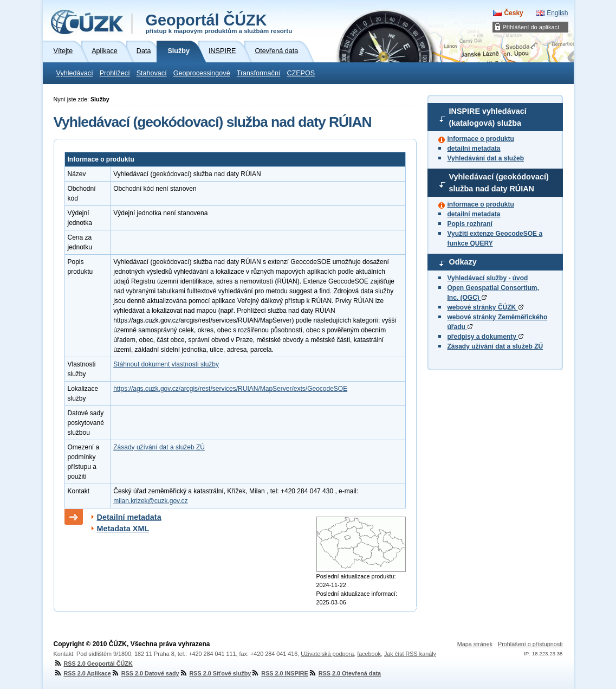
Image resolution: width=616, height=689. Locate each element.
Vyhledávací (75, 73)
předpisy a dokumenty (486, 337)
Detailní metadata (129, 517)
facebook (369, 654)
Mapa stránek (475, 644)
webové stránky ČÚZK (485, 307)
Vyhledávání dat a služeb (486, 158)
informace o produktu (481, 139)
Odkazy (463, 262)
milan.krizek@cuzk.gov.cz (150, 501)
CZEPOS (301, 73)
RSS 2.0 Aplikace (82, 673)
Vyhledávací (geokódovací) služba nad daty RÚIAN (499, 183)
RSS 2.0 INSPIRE (279, 673)
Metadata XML (123, 529)
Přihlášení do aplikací (531, 27)
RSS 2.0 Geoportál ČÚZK (93, 664)
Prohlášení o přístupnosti (530, 644)
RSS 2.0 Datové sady (145, 673)
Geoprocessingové (202, 73)
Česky (513, 13)
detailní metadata (474, 149)
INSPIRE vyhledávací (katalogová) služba (488, 117)
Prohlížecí (115, 73)
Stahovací (152, 73)
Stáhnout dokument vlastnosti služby (166, 364)
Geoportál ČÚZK (219, 23)
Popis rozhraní (470, 224)
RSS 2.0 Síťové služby (215, 673)
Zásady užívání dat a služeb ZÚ (495, 346)
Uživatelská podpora (327, 654)
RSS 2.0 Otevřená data (345, 673)
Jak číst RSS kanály (410, 654)
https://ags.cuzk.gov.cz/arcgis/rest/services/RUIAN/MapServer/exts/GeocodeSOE (230, 389)
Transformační (259, 73)
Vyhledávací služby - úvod (488, 278)
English (557, 13)
